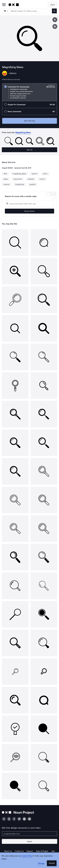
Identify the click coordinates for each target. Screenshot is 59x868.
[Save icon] (55, 20)
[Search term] (31, 11)
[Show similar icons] (55, 26)
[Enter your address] (29, 834)
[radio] (30, 92)
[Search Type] (6, 11)
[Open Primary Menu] (4, 5)
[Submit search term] (54, 11)
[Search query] (29, 204)
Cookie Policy (27, 856)
